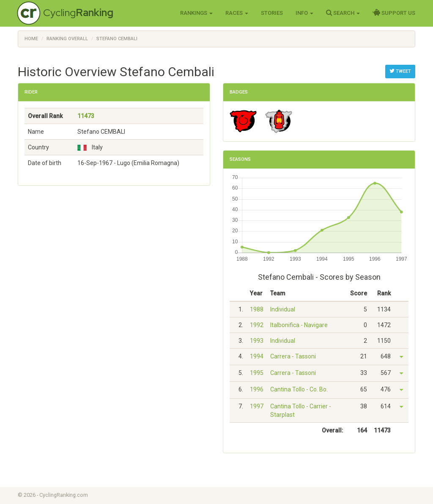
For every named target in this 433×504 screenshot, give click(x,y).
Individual (283, 309)
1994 (257, 356)
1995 (257, 373)
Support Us (394, 13)
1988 (257, 309)
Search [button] (343, 13)
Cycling (78, 12)
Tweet (400, 71)
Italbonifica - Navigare (299, 325)
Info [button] (304, 13)
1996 (257, 389)
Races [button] (237, 13)
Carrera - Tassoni (293, 356)
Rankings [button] (196, 13)
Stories (272, 13)
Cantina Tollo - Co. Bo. (299, 389)
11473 (86, 116)
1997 (257, 406)
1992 (257, 325)
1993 (257, 341)
